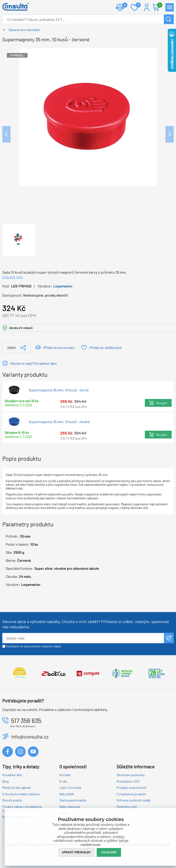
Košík (159, 5)
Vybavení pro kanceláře (24, 30)
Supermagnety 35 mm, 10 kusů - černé (59, 390)
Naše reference (70, 807)
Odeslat (169, 638)
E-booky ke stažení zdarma (21, 794)
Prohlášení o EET (128, 781)
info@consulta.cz (30, 736)
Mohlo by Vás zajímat (16, 788)
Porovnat (123, 5)
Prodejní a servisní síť (131, 788)
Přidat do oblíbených (106, 347)
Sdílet (12, 347)
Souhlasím (109, 852)
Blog (5, 781)
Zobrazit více (12, 277)
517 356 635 (26, 720)
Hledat (169, 19)
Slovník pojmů (12, 800)
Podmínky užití (127, 807)
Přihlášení (147, 7)
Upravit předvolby (76, 852)
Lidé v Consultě (70, 788)
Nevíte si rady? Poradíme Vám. (34, 363)
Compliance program (131, 794)
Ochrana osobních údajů (134, 800)
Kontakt (65, 775)
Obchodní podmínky (131, 775)
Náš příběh (67, 794)
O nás (63, 781)
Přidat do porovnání (59, 347)
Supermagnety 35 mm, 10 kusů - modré (59, 421)
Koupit (162, 403)
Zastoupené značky (73, 800)
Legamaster (63, 286)
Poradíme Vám (12, 775)
